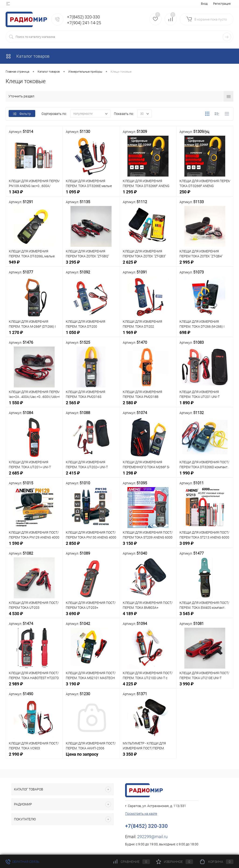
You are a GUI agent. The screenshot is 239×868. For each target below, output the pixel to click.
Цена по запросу (91, 757)
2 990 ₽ (34, 757)
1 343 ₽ (34, 194)
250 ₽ (205, 194)
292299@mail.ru (152, 837)
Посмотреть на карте (141, 814)
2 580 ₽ (148, 405)
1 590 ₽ (34, 546)
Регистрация (222, 4)
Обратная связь (23, 862)
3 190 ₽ (91, 686)
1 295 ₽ (148, 194)
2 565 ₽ (91, 405)
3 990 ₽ (205, 686)
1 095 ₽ (91, 194)
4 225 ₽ (148, 686)
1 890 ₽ (205, 405)
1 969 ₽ (148, 335)
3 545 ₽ (205, 616)
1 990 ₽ (205, 476)
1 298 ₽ (148, 476)
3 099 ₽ (205, 546)
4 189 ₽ (148, 616)
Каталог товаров (28, 56)
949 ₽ (34, 265)
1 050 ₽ (91, 335)
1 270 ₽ (34, 335)
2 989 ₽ (34, 686)
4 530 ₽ (34, 616)
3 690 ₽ (91, 616)
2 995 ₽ (205, 265)
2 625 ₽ (148, 265)
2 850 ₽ (91, 546)
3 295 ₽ (91, 265)
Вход (204, 4)
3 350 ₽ (148, 757)
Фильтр (22, 114)
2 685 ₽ (34, 476)
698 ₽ (205, 335)
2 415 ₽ (91, 476)
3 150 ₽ (148, 546)
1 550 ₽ (34, 405)
